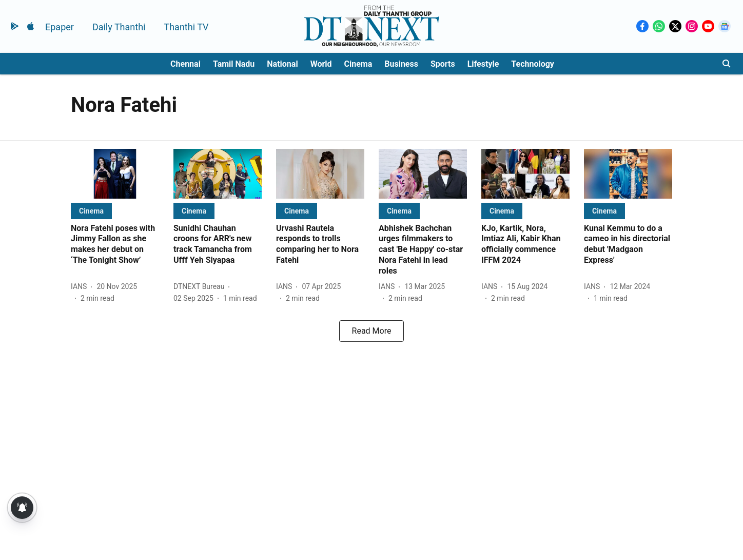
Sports (443, 64)
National (282, 64)
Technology (533, 64)
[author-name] (81, 287)
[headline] (115, 245)
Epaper (60, 27)
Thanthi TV (186, 27)
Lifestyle (483, 64)
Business (401, 64)
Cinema (358, 64)
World (321, 64)
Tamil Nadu (234, 64)
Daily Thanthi (119, 27)
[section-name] (91, 211)
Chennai (185, 64)
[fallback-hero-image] (115, 174)
